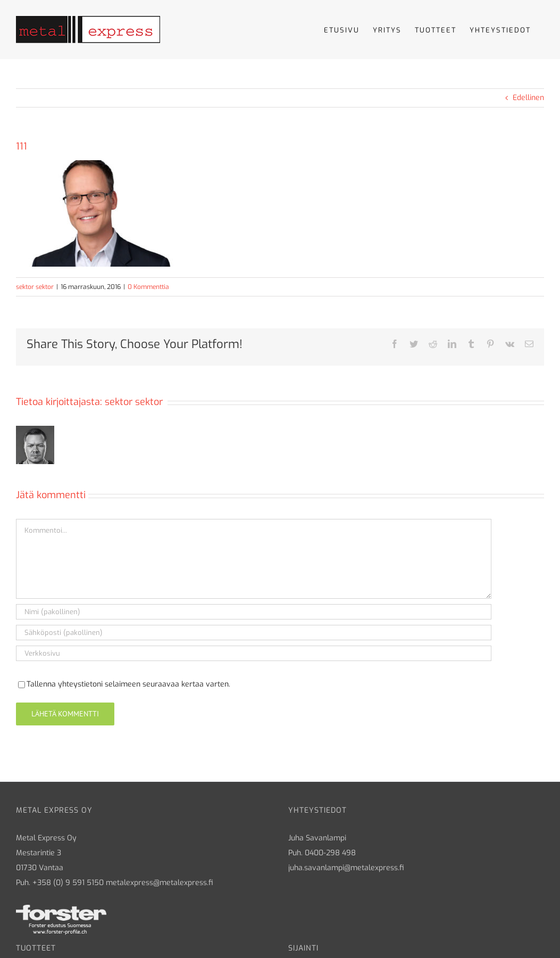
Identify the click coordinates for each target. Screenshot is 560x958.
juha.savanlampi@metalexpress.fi (346, 868)
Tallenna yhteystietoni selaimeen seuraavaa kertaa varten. (128, 684)
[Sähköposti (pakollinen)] (254, 633)
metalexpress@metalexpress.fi (160, 883)
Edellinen (528, 98)
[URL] (254, 653)
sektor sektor (35, 287)
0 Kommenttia (148, 287)
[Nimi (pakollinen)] (254, 612)
